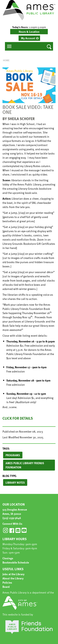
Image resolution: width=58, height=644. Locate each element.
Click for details (18, 418)
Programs (13, 455)
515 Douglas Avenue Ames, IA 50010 (15, 511)
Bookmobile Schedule (16, 562)
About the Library (13, 578)
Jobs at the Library (13, 574)
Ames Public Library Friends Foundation (25, 465)
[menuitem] (29, 38)
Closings (8, 558)
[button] (29, 27)
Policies (7, 582)
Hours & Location (29, 32)
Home (6, 60)
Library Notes (15, 482)
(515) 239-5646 (12, 518)
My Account (28, 38)
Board (6, 587)
